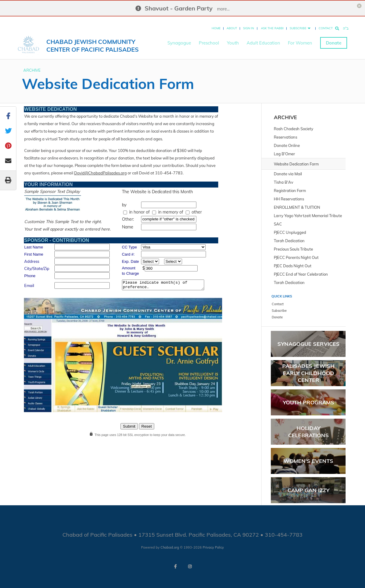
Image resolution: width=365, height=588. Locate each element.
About (232, 24)
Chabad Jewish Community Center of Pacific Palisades (93, 42)
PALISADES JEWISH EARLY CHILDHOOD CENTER (308, 373)
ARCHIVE (32, 70)
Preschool (209, 39)
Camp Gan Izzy (309, 490)
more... (223, 9)
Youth (233, 39)
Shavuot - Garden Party (179, 8)
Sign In (248, 24)
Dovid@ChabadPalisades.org (100, 173)
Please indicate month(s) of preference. (163, 285)
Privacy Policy (213, 547)
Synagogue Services (309, 344)
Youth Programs (309, 402)
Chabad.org (170, 547)
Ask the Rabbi (272, 24)
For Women (300, 39)
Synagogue (179, 39)
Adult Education (263, 39)
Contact (326, 24)
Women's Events (308, 461)
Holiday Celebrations (309, 432)
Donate (334, 39)
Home (216, 24)
